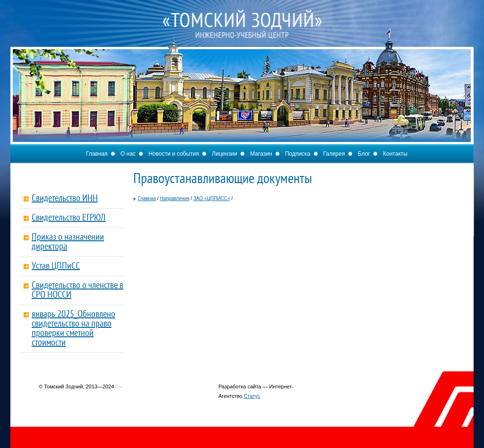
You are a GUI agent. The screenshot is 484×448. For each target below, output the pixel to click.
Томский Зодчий (242, 33)
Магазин (261, 154)
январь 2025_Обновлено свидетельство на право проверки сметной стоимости (73, 329)
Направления (174, 198)
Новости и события (174, 154)
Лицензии (225, 154)
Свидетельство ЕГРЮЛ (69, 218)
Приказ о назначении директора (68, 242)
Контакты (395, 154)
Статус (252, 396)
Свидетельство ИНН (65, 199)
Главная (97, 154)
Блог (364, 154)
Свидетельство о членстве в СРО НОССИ (78, 290)
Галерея (334, 154)
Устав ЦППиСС (56, 266)
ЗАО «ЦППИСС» (212, 198)
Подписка (298, 154)
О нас (128, 154)
